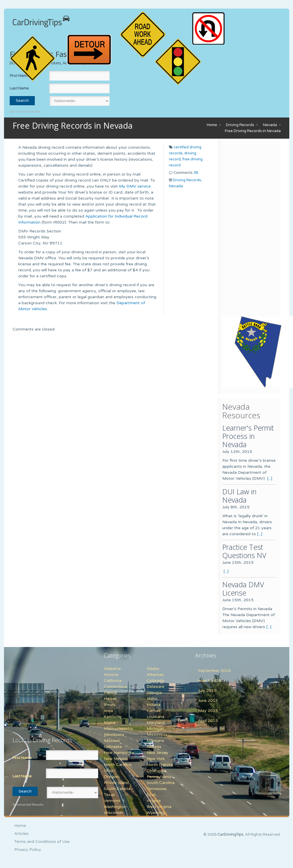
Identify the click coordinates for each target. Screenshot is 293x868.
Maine (110, 723)
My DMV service (135, 186)
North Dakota (160, 765)
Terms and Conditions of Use (42, 842)
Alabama (112, 669)
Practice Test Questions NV (244, 551)
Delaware (155, 687)
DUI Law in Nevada (239, 496)
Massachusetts (118, 729)
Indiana (153, 705)
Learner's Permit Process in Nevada (248, 436)
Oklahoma (156, 771)
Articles (21, 834)
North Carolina (118, 765)
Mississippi (157, 735)
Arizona (111, 675)
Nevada (270, 125)
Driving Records (240, 125)
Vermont (112, 801)
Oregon (111, 777)
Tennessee (157, 789)
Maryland (156, 723)
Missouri (112, 741)
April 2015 (208, 721)
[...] (270, 478)
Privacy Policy (28, 850)
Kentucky (113, 717)
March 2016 (210, 681)
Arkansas (155, 675)
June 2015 (208, 701)
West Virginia (159, 807)
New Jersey (157, 753)
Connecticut (116, 687)
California (113, 681)
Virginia (154, 801)
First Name (22, 758)
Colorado (155, 681)
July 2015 (207, 691)
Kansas (153, 711)
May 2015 (208, 711)
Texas (109, 795)
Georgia (154, 693)
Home (212, 125)
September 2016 (214, 671)
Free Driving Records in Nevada (253, 131)
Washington (115, 807)
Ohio (108, 771)
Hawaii (110, 699)
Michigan (155, 729)
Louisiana (155, 717)
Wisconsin (113, 813)
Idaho (152, 699)
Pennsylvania (159, 777)
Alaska (153, 669)
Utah (151, 795)
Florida (110, 693)
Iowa (108, 711)
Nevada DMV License (243, 589)
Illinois (110, 705)
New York (156, 759)
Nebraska (113, 747)
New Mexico (116, 759)
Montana (155, 741)
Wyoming (156, 813)
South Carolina (161, 783)
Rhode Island (116, 783)
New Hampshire (119, 753)
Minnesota (114, 735)
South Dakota (117, 789)
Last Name (19, 88)
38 (196, 173)
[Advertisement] (257, 229)
